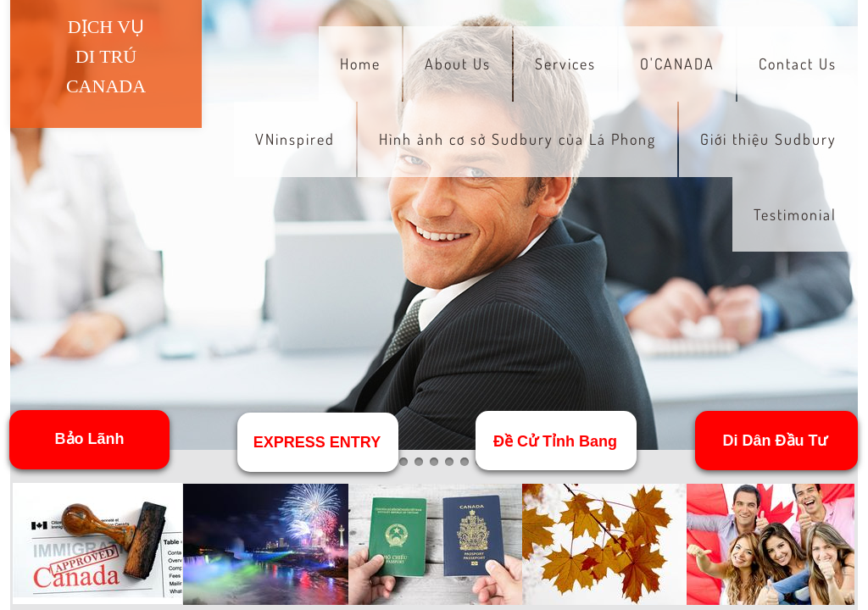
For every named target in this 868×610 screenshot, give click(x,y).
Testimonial (795, 214)
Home (360, 64)
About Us (458, 64)
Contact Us (798, 64)
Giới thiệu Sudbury (768, 139)
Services (565, 64)
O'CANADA (677, 64)
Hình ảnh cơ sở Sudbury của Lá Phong (517, 139)
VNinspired (295, 139)
